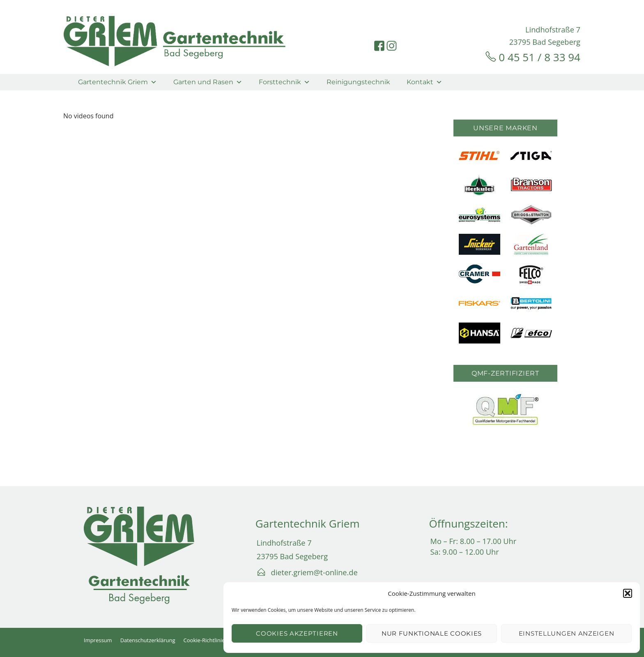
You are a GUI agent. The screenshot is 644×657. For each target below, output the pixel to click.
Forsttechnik (284, 82)
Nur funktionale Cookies (432, 633)
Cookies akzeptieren (297, 633)
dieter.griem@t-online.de (314, 572)
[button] (628, 593)
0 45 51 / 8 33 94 (539, 57)
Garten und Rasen (208, 82)
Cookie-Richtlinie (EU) (210, 640)
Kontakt (424, 82)
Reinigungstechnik (358, 82)
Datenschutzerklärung (148, 640)
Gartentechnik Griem (117, 82)
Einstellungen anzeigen (566, 633)
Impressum (98, 640)
